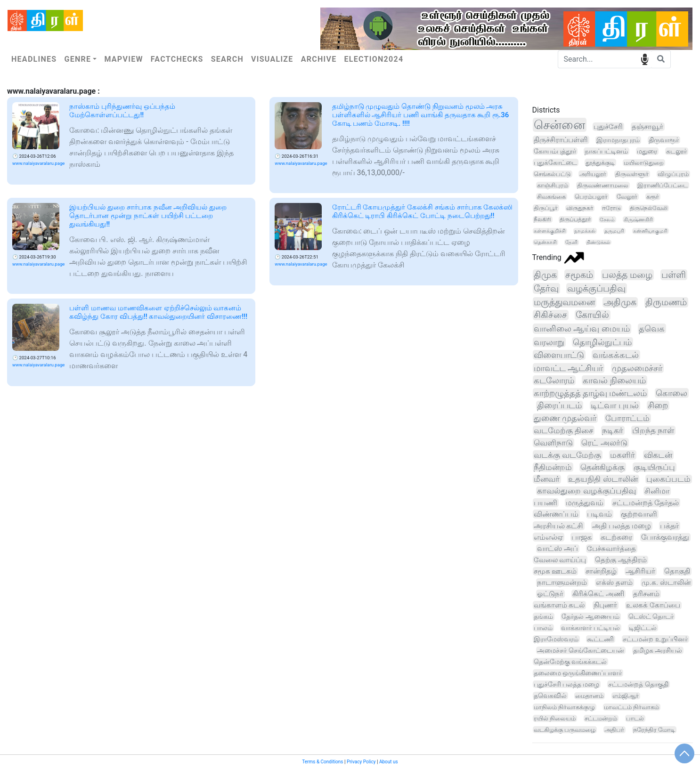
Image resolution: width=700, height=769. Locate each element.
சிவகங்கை (551, 197)
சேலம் (607, 219)
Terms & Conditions (322, 762)
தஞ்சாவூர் (647, 127)
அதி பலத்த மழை (622, 526)
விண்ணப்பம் (556, 514)
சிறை (658, 405)
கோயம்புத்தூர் (555, 151)
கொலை (672, 393)
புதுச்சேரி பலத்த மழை (567, 684)
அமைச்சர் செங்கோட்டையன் (580, 650)
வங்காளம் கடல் (559, 605)
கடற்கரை (616, 537)
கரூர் (653, 197)
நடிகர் (613, 430)
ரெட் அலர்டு (604, 443)
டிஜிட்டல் (643, 628)
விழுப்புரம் (673, 174)
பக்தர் (669, 526)
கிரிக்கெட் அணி (598, 594)
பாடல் (635, 718)
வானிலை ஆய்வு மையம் (582, 329)
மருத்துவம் (585, 503)
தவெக (652, 328)
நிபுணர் (605, 605)
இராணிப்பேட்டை (663, 185)
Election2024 (374, 59)
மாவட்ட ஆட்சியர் (569, 368)
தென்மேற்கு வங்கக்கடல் (570, 662)
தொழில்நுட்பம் (602, 342)
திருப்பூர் (546, 208)
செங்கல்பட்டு (552, 174)
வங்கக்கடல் (616, 355)
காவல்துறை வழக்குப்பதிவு (586, 491)
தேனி (571, 242)
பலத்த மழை (627, 275)
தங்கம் (543, 617)
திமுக (545, 275)
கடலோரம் (554, 380)
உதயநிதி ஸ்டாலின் (603, 479)
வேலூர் (627, 197)
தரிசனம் (646, 594)
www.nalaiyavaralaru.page (38, 163)
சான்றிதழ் (601, 571)
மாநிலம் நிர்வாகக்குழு (564, 707)
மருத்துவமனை (564, 302)
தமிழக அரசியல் (658, 650)
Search (227, 59)
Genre (77, 59)
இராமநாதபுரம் (618, 140)
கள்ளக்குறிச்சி (550, 231)
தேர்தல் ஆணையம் (590, 617)
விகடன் (658, 455)
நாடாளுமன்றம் (562, 583)
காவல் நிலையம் (614, 380)
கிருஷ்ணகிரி (638, 219)
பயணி (545, 503)
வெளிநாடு (553, 443)
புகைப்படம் (668, 479)
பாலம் (543, 628)
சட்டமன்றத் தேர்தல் (646, 503)
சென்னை (559, 125)
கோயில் (592, 315)
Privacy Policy (361, 762)
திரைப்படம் (559, 405)
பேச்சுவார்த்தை (611, 549)
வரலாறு (549, 342)
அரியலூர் (593, 174)
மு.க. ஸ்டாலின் (666, 583)
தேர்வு (546, 288)
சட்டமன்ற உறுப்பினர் (655, 639)
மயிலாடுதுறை (644, 163)
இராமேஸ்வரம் (556, 639)
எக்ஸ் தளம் (614, 583)
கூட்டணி (600, 639)
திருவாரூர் (664, 140)
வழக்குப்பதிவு (596, 288)
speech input (645, 59)
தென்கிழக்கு (602, 467)
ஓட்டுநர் (550, 594)
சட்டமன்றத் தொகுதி (638, 684)
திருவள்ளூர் (632, 174)
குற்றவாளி (639, 514)
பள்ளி (674, 275)
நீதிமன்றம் (553, 467)
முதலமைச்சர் (637, 368)
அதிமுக (620, 302)
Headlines (34, 59)
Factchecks (177, 59)
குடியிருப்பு (654, 467)
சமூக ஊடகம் (555, 571)
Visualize (272, 59)
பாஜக (582, 537)
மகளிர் (623, 455)
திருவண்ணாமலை (603, 185)
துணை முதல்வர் (565, 418)
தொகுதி (677, 571)
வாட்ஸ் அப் (558, 549)
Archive (319, 59)
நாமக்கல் (585, 231)
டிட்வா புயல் (615, 405)
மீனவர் (547, 479)
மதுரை (647, 151)
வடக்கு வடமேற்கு (567, 455)
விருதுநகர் (580, 208)
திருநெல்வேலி (649, 208)
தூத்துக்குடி (600, 162)
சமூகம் (579, 275)
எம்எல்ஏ (548, 537)
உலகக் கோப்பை (653, 605)
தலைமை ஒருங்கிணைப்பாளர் (578, 673)
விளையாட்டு (559, 355)
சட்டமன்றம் (601, 718)
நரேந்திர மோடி (654, 730)
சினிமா (657, 491)
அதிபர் (614, 730)
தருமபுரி (614, 231)
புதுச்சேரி (608, 127)
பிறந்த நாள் (653, 430)
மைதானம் (589, 696)
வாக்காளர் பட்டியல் (590, 628)
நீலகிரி (542, 219)
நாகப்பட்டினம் (606, 151)
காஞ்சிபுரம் (553, 185)
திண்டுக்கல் (598, 242)
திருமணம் (666, 302)
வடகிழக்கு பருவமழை (565, 730)
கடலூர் (676, 151)
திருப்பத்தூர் (575, 219)
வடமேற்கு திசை (563, 430)
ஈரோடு (611, 208)
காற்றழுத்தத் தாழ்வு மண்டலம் (590, 393)
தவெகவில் (550, 696)
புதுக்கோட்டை (555, 162)
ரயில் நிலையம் (555, 718)
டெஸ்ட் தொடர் (651, 616)
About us (389, 762)
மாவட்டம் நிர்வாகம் (631, 707)
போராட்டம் (627, 418)
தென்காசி (545, 242)
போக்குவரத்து (665, 537)
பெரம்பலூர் (591, 197)
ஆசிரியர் (640, 571)
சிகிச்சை (550, 315)
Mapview (123, 59)
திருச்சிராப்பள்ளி (561, 140)
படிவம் (599, 514)
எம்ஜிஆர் (626, 696)
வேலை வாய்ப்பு (560, 560)
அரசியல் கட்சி (559, 526)
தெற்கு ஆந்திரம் (621, 560)
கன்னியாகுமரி (650, 231)
